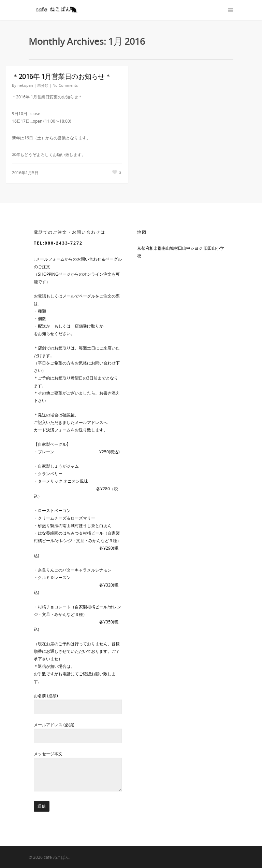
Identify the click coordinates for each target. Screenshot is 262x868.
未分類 (43, 85)
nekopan (25, 85)
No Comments (65, 85)
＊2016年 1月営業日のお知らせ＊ (62, 76)
